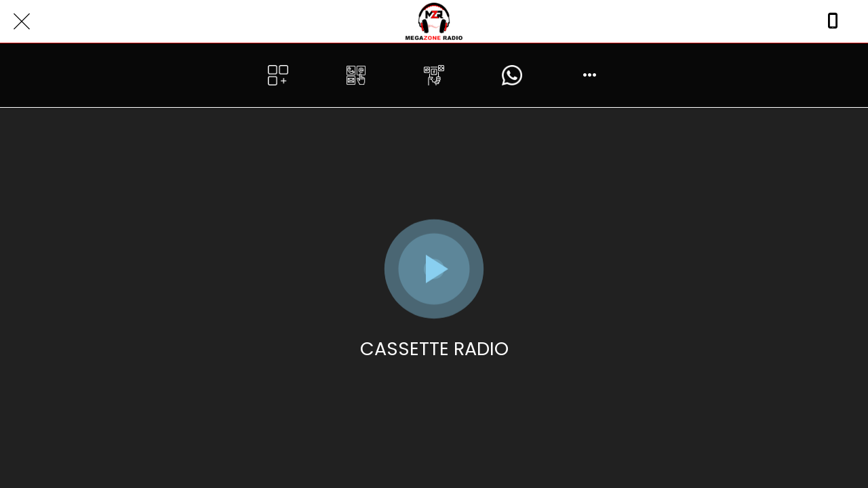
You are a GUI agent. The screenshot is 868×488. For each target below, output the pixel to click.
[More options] (590, 75)
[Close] (22, 22)
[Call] (833, 22)
